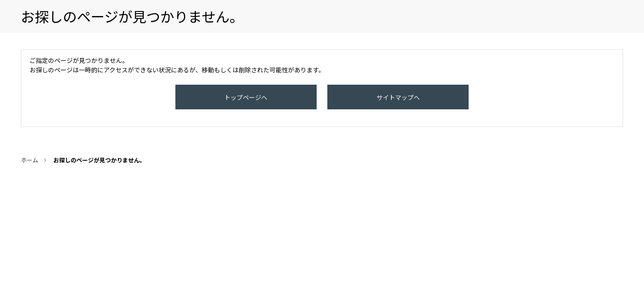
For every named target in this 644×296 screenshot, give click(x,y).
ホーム (30, 168)
